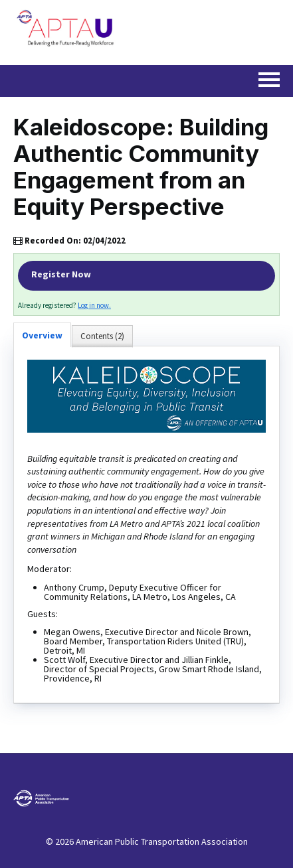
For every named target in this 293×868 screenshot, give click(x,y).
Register (146, 276)
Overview (42, 335)
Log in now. (94, 305)
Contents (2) (102, 336)
